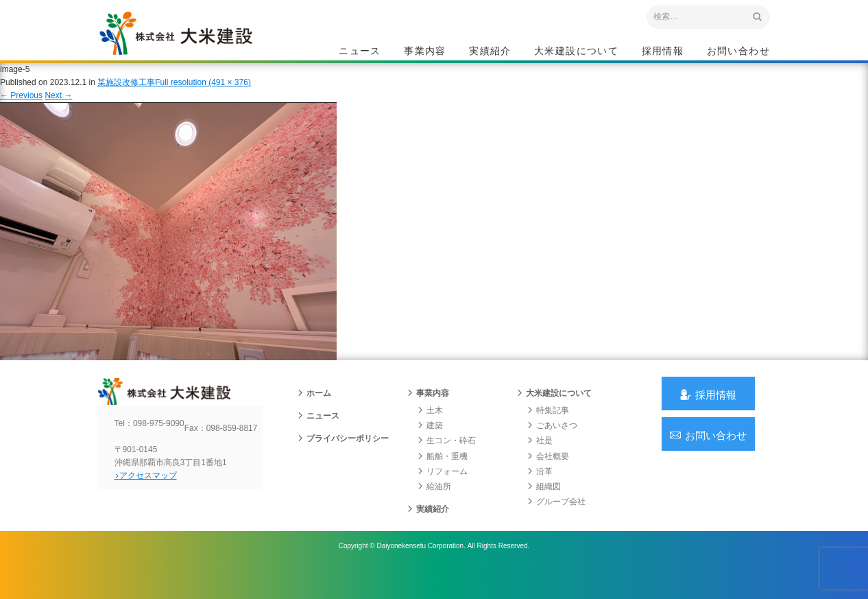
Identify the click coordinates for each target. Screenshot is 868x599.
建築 (430, 447)
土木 (430, 432)
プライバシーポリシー (343, 460)
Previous (21, 108)
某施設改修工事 (126, 95)
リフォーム (442, 493)
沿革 (540, 493)
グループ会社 (556, 523)
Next (58, 108)
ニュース (360, 52)
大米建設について (576, 52)
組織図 (544, 508)
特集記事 (548, 432)
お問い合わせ (738, 52)
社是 (540, 462)
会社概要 (548, 477)
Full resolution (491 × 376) (203, 95)
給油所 (434, 508)
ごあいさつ (552, 447)
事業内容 (425, 52)
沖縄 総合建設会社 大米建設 (193, 45)
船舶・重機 (442, 477)
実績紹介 (490, 52)
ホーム (314, 414)
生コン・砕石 (446, 462)
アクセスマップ (157, 508)
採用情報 (663, 52)
